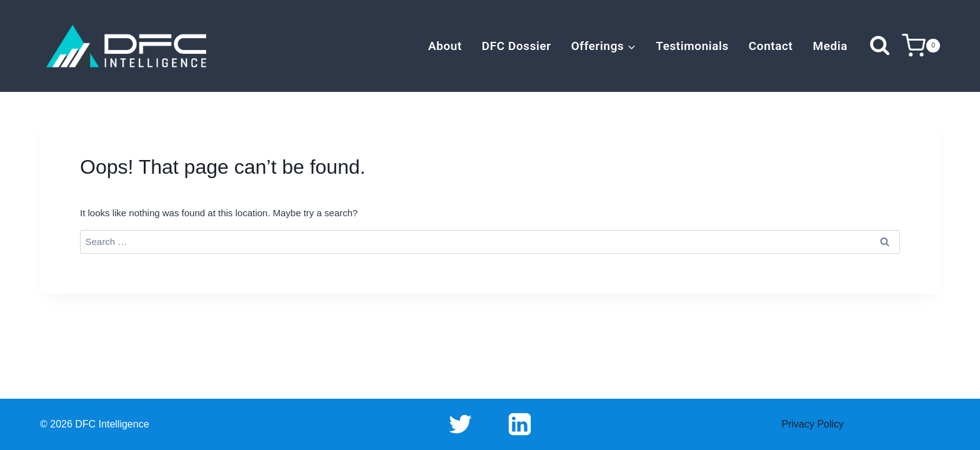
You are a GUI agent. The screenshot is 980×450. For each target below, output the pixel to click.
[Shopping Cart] (921, 46)
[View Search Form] (880, 46)
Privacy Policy (813, 424)
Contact (771, 46)
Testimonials (692, 46)
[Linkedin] (519, 424)
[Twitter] (461, 424)
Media (830, 46)
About (445, 46)
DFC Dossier (517, 46)
